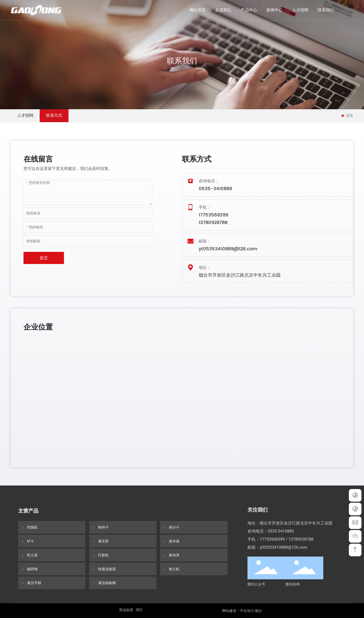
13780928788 (213, 223)
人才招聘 (25, 115)
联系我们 (182, 61)
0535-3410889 (215, 189)
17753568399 (213, 215)
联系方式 (54, 115)
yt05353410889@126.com (228, 249)
